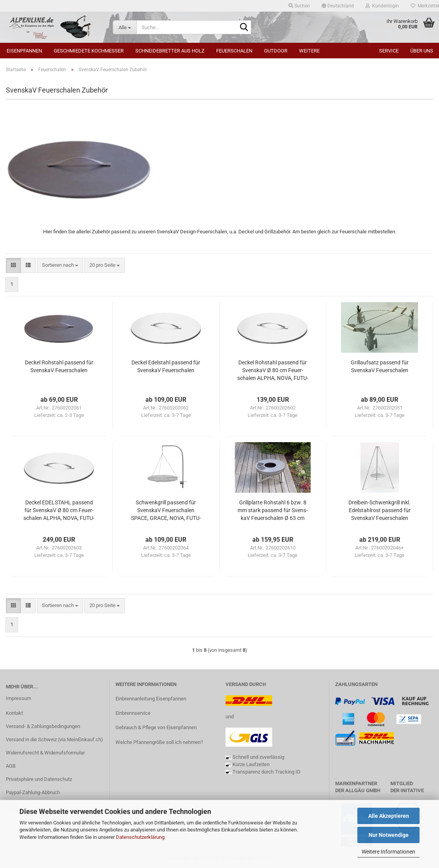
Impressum (18, 698)
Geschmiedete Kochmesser (89, 51)
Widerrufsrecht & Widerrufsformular (45, 753)
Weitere (309, 51)
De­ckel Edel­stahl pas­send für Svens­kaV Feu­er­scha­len (166, 366)
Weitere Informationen (388, 852)
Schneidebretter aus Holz (170, 51)
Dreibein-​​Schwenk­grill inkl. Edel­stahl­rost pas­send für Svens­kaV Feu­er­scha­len (380, 510)
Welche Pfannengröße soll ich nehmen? (159, 742)
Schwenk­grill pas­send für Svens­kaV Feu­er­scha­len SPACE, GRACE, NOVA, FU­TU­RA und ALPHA (166, 511)
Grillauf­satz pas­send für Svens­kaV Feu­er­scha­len (380, 366)
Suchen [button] (299, 6)
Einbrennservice (133, 713)
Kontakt (14, 713)
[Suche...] (125, 27)
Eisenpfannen (24, 51)
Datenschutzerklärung (140, 837)
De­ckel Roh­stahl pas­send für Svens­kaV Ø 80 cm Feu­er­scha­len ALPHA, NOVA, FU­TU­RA (273, 371)
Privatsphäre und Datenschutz (39, 779)
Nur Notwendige (389, 835)
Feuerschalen (234, 51)
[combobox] (60, 265)
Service (389, 51)
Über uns (422, 51)
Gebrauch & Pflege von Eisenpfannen (156, 727)
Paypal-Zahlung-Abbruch (33, 792)
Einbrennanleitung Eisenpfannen (151, 699)
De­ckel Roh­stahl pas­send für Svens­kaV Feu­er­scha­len (59, 366)
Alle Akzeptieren (389, 816)
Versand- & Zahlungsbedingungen (43, 726)
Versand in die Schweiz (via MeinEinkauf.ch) (54, 739)
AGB (11, 766)
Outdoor (276, 51)
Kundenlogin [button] (382, 6)
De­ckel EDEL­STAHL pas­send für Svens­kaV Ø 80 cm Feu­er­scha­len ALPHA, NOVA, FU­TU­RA (59, 511)
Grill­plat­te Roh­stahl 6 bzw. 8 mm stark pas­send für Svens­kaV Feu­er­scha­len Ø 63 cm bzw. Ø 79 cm (273, 511)
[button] (338, 6)
